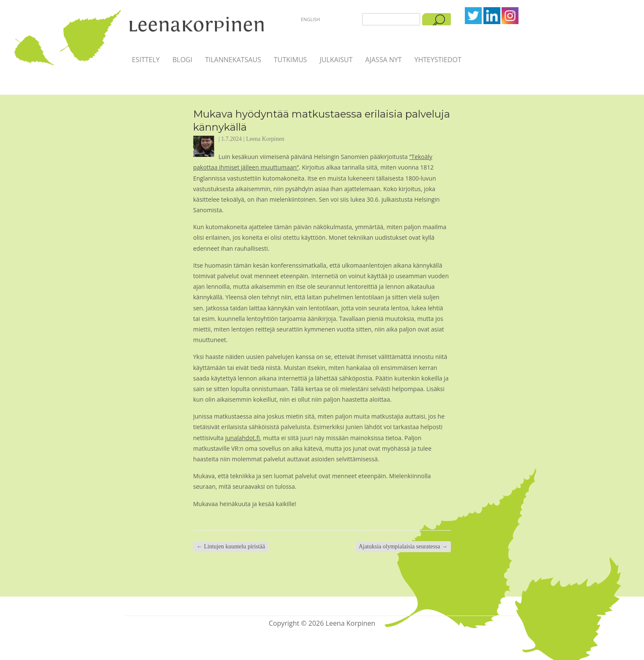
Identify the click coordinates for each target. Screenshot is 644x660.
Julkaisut (336, 60)
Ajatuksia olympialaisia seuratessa (403, 546)
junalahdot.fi (243, 438)
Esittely (146, 60)
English (310, 19)
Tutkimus (290, 60)
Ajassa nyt (383, 60)
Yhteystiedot (438, 60)
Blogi (182, 60)
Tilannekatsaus (233, 60)
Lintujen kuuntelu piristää (231, 546)
